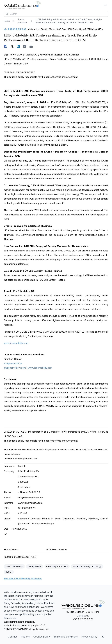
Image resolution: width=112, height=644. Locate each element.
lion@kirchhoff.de (13, 363)
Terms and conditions (66, 637)
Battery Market (35, 566)
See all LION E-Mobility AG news (23, 579)
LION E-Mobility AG (14, 566)
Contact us (83, 616)
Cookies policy (42, 637)
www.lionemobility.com (16, 343)
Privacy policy (89, 637)
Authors (25, 637)
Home (7, 21)
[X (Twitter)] (103, 637)
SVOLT (9, 572)
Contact (12, 637)
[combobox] (56, 14)
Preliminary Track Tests (57, 566)
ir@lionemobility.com (15, 368)
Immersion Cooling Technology (87, 566)
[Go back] (15, 29)
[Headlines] (22, 5)
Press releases (23, 21)
